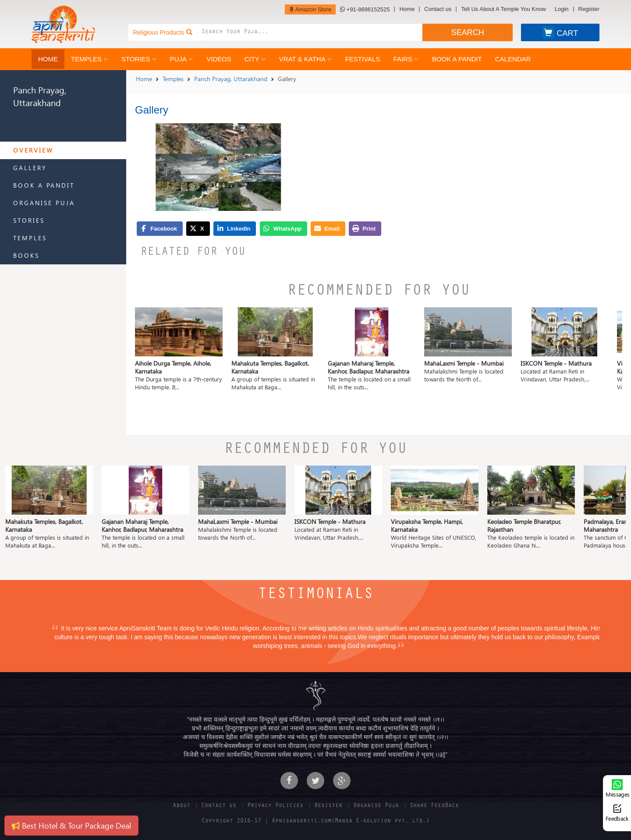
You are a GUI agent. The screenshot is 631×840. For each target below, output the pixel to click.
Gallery (30, 168)
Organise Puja (44, 203)
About (181, 806)
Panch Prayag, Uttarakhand (231, 79)
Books (26, 255)
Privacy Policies (275, 806)
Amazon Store (310, 9)
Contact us (438, 9)
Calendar (513, 59)
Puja (182, 59)
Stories (139, 59)
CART (560, 32)
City (255, 59)
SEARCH (468, 32)
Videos (219, 59)
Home (407, 9)
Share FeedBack (434, 806)
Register (589, 9)
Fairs (406, 59)
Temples (90, 59)
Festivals (363, 59)
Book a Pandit (457, 59)
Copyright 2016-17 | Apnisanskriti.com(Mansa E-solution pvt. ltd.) (315, 822)
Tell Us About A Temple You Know (503, 9)
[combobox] (312, 32)
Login (562, 9)
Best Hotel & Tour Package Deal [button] (71, 825)
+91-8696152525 (365, 9)
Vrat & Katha (306, 59)
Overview (33, 150)
